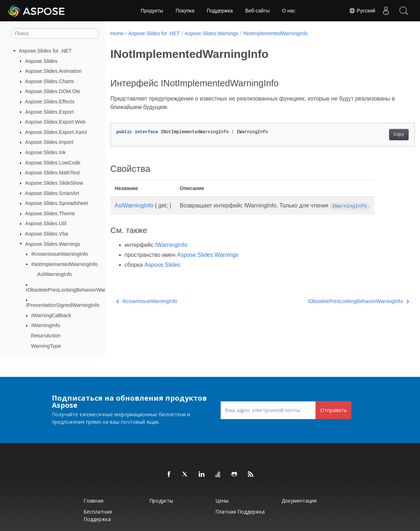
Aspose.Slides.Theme (50, 213)
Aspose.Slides (41, 61)
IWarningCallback (51, 315)
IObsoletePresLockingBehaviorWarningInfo (75, 290)
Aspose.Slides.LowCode (53, 163)
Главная (93, 501)
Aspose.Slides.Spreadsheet (57, 203)
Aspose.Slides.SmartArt (52, 193)
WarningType (46, 346)
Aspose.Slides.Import (49, 142)
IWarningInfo (46, 325)
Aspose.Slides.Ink (45, 152)
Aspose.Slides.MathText (53, 173)
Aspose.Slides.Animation (53, 71)
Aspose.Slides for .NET (45, 51)
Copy (378, 135)
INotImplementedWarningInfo (64, 264)
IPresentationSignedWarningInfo (63, 305)
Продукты (152, 11)
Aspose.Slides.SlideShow (54, 183)
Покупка (185, 11)
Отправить (333, 410)
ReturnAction (46, 336)
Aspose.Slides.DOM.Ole (53, 91)
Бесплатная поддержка (98, 515)
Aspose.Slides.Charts (50, 81)
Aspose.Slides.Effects (50, 102)
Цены (222, 501)
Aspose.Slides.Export (50, 112)
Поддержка (220, 11)
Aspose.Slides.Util (46, 223)
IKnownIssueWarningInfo (60, 254)
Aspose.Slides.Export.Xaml (56, 132)
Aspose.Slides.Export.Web (55, 122)
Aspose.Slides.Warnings (53, 244)
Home (117, 33)
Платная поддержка (240, 512)
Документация (299, 501)
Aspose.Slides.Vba (47, 234)
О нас (289, 11)
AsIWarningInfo (55, 274)
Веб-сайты (257, 11)
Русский (362, 11)
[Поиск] (55, 33)
